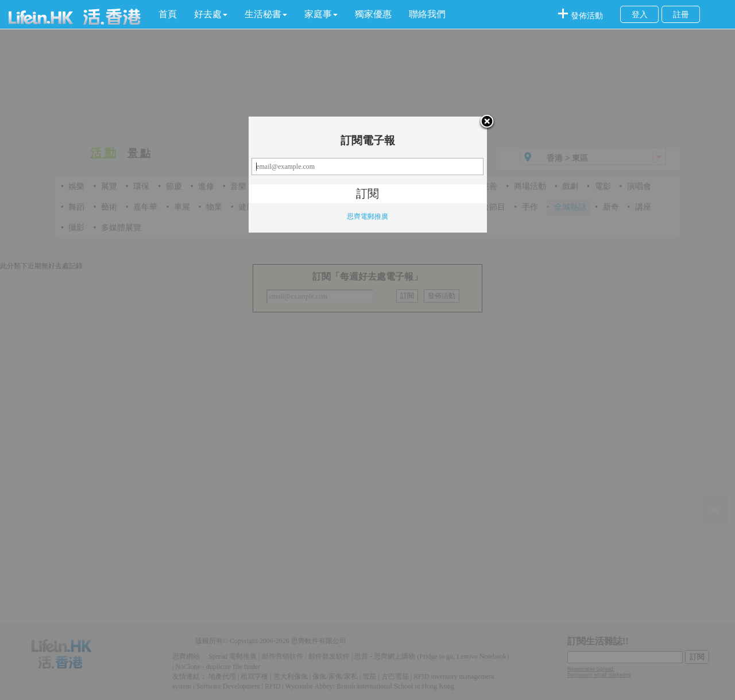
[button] (211, 14)
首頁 (168, 14)
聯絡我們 (427, 14)
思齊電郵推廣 (367, 216)
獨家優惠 (373, 14)
